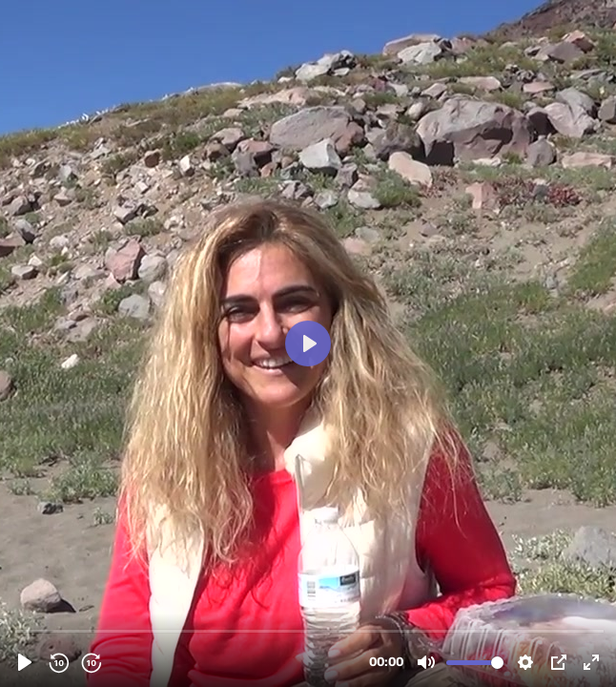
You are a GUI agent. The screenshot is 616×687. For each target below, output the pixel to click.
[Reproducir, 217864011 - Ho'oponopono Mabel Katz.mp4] (25, 662)
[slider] (310, 630)
